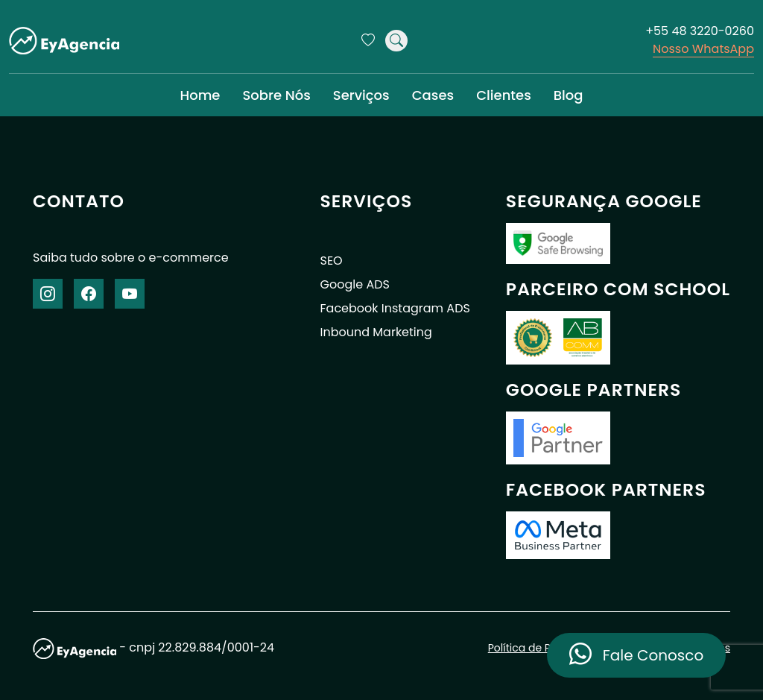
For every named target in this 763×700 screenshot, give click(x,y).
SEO (332, 261)
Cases (433, 95)
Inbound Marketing (376, 332)
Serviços (361, 95)
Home (200, 95)
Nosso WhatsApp (703, 49)
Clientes (504, 95)
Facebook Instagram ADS (395, 308)
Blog (569, 95)
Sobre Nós (276, 95)
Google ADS (355, 284)
